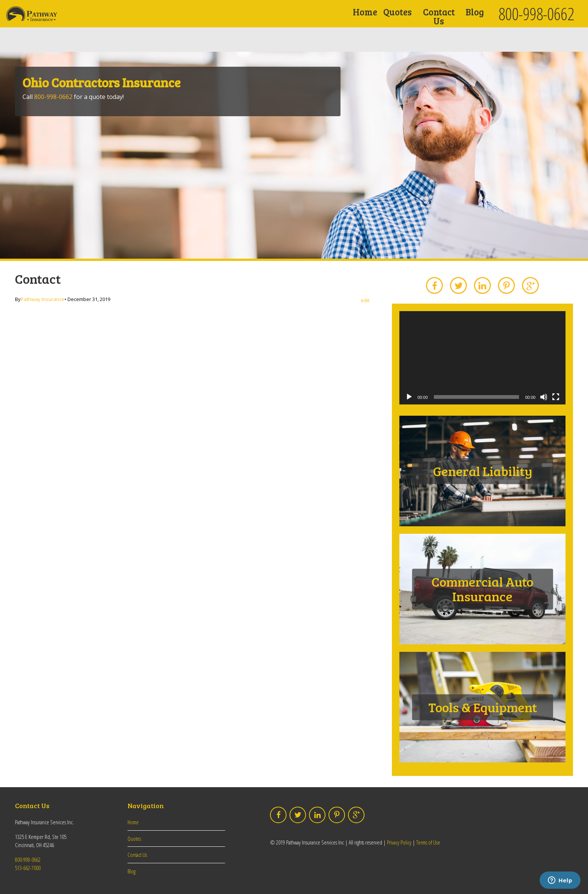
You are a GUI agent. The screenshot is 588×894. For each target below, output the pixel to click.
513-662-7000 (28, 868)
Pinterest (507, 285)
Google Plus (531, 285)
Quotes (397, 12)
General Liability (483, 471)
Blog (475, 12)
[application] (482, 358)
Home (365, 12)
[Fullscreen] (556, 397)
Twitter (459, 285)
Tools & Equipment (483, 707)
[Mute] (544, 397)
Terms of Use (428, 842)
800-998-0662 (536, 13)
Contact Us (439, 16)
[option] (294, 155)
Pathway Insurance (43, 299)
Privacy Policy (399, 842)
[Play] (409, 397)
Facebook (435, 285)
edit (365, 300)
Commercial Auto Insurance (482, 589)
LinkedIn (483, 285)
